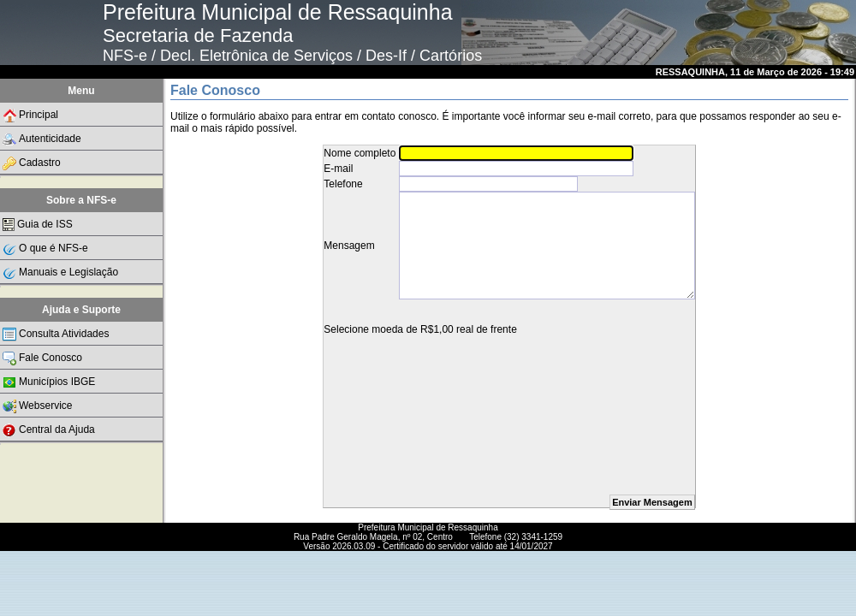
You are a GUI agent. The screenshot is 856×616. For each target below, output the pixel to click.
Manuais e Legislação (60, 273)
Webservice (37, 406)
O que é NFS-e (45, 249)
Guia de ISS (38, 225)
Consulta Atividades (56, 335)
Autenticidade (42, 139)
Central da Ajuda (49, 430)
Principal (30, 115)
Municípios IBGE (49, 382)
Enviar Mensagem (652, 502)
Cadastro (32, 163)
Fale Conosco (42, 358)
